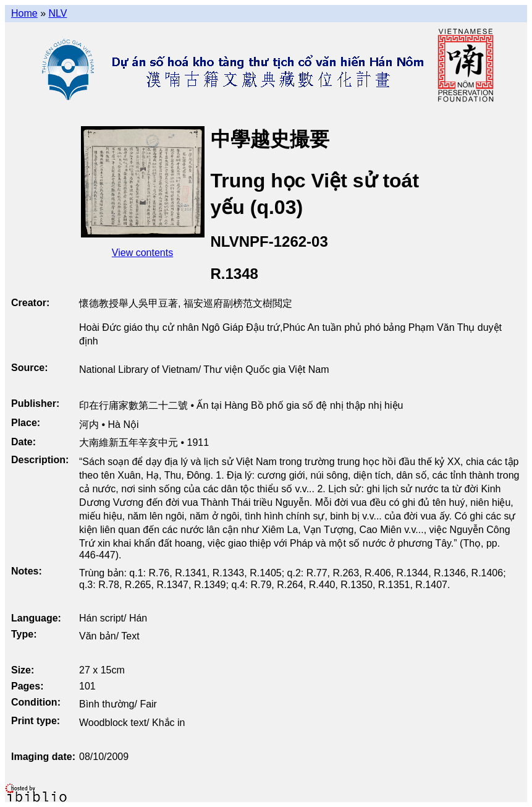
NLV (57, 13)
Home (24, 13)
